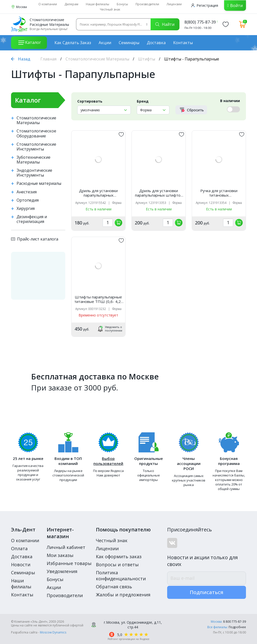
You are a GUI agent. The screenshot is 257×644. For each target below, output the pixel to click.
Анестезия (27, 192)
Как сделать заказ (73, 43)
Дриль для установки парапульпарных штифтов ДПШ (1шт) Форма (159, 193)
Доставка (156, 43)
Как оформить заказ (119, 556)
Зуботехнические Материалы (34, 160)
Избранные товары (69, 563)
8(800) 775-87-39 (200, 22)
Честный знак (110, 9)
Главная (48, 59)
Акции (105, 43)
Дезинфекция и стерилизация (32, 219)
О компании (48, 4)
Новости (21, 565)
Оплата (19, 548)
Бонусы (122, 4)
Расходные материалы (39, 183)
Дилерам (71, 4)
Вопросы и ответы (117, 565)
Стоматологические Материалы (97, 59)
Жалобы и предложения (123, 595)
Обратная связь (114, 587)
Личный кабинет (66, 547)
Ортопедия (28, 200)
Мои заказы (60, 555)
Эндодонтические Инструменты (34, 173)
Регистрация (205, 5)
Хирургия (26, 209)
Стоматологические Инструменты (36, 147)
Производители (147, 4)
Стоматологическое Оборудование (36, 133)
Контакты (183, 43)
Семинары (129, 43)
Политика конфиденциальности (121, 576)
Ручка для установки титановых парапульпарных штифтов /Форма (219, 193)
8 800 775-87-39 (235, 622)
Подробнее (237, 627)
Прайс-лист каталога (35, 239)
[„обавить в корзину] (118, 223)
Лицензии (174, 4)
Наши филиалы (98, 4)
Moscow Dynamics (53, 632)
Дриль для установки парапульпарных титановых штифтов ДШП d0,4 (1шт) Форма (99, 193)
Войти (236, 6)
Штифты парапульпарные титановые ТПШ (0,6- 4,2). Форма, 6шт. (99, 299)
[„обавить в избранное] (121, 134)
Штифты (147, 59)
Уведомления (62, 571)
